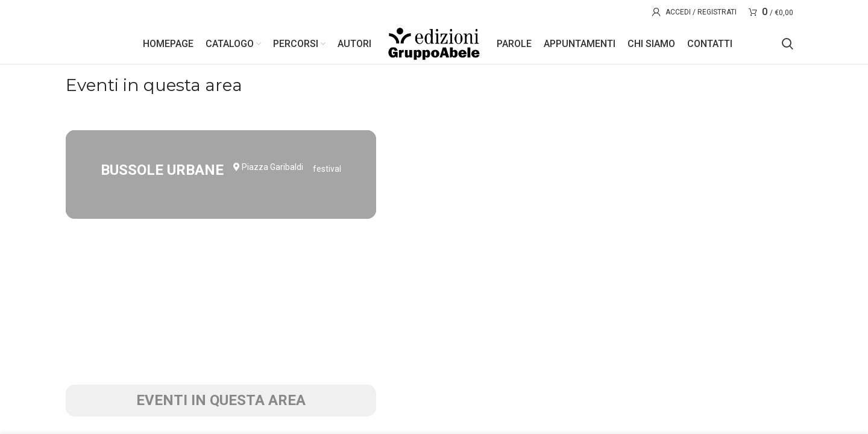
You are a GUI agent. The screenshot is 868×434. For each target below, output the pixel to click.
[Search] (788, 48)
